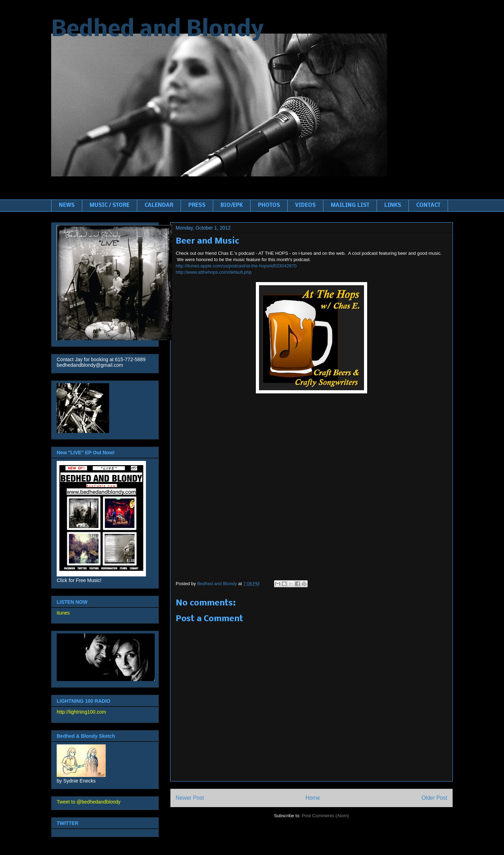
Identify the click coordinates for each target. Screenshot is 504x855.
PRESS (197, 205)
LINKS (393, 205)
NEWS (67, 205)
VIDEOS (305, 205)
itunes (63, 613)
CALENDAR (159, 205)
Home (313, 798)
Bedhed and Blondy (157, 30)
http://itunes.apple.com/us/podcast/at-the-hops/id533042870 (236, 266)
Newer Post (190, 798)
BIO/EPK (232, 205)
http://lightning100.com (81, 712)
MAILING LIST (350, 205)
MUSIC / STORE (110, 205)
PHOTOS (269, 205)
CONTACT (428, 205)
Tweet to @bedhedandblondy (89, 802)
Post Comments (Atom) (325, 816)
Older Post (434, 798)
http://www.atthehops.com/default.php (214, 272)
